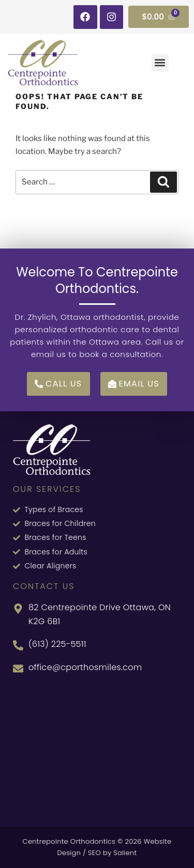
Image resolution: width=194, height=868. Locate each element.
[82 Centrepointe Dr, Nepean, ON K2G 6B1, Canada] (97, 749)
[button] (160, 63)
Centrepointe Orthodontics (69, 841)
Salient (125, 853)
